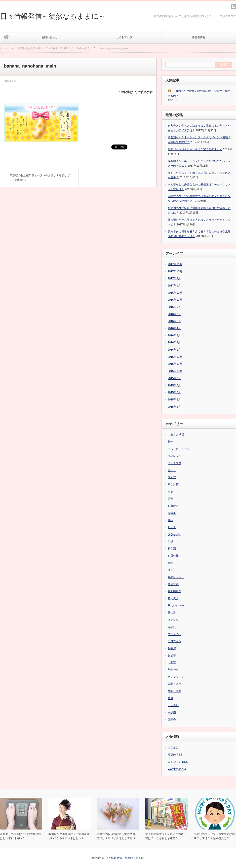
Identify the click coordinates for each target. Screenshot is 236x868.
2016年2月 (174, 342)
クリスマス (175, 463)
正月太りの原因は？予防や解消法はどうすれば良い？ (20, 836)
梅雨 (170, 570)
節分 (170, 499)
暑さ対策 (173, 584)
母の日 (172, 627)
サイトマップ (124, 37)
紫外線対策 (175, 591)
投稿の (175, 755)
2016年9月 (174, 307)
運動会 (172, 720)
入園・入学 (175, 684)
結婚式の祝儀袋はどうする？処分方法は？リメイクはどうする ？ (117, 836)
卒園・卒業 (175, 691)
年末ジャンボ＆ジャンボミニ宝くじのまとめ (195, 149)
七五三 (172, 662)
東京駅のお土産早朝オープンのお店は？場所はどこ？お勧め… (40, 178)
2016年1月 (174, 350)
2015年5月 (174, 407)
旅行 (170, 520)
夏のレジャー (176, 577)
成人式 (172, 477)
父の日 (172, 613)
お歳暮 (172, 655)
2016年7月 (174, 314)
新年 (170, 442)
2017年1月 (174, 286)
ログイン (173, 747)
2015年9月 (174, 378)
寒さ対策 (173, 484)
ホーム (6, 37)
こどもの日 (175, 634)
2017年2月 (174, 278)
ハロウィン (175, 641)
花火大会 (173, 598)
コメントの (178, 762)
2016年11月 (175, 300)
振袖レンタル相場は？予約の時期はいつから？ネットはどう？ (69, 836)
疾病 (170, 492)
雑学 (170, 563)
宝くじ (172, 470)
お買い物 (173, 556)
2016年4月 (174, 328)
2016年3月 (174, 335)
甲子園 (172, 712)
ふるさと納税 (176, 434)
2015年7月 (174, 392)
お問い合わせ (50, 37)
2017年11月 (175, 264)
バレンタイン (176, 677)
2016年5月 (174, 321)
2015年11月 (175, 364)
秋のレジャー (176, 606)
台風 (170, 698)
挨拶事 (172, 513)
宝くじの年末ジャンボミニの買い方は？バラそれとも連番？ (166, 836)
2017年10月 (175, 271)
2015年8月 (174, 385)
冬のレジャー (176, 456)
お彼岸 (172, 648)
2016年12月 (175, 293)
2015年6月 (174, 399)
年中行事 (173, 670)
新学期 (172, 548)
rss (234, 7)
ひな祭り (173, 620)
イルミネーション (179, 449)
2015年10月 (175, 371)
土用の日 (173, 705)
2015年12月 (175, 357)
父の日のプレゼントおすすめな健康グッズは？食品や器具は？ (214, 836)
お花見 (172, 527)
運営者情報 (199, 37)
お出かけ (173, 506)
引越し (172, 542)
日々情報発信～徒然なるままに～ (53, 16)
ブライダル (175, 534)
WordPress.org (177, 769)
